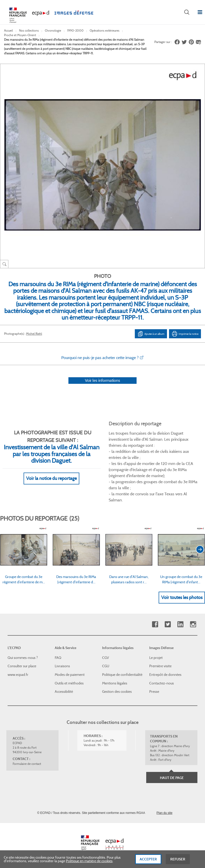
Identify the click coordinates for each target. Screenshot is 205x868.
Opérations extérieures (105, 30)
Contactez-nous (162, 683)
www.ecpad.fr (18, 675)
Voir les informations (103, 380)
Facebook (155, 624)
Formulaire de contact (27, 764)
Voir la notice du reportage (51, 478)
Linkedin (180, 624)
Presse (154, 692)
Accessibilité (64, 692)
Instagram (193, 624)
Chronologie (53, 30)
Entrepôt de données (165, 675)
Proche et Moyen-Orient (20, 35)
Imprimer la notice (185, 334)
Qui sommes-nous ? (23, 658)
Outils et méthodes (69, 683)
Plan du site (165, 813)
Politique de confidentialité (122, 675)
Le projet (156, 658)
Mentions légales (115, 683)
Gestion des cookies (117, 692)
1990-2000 (75, 30)
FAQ (58, 658)
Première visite (160, 666)
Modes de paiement (70, 675)
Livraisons (62, 666)
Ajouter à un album (151, 334)
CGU (106, 666)
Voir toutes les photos (182, 597)
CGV (106, 658)
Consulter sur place (22, 666)
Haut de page (172, 778)
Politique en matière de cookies (89, 862)
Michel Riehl (34, 334)
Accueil (8, 30)
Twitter (168, 624)
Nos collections (29, 30)
